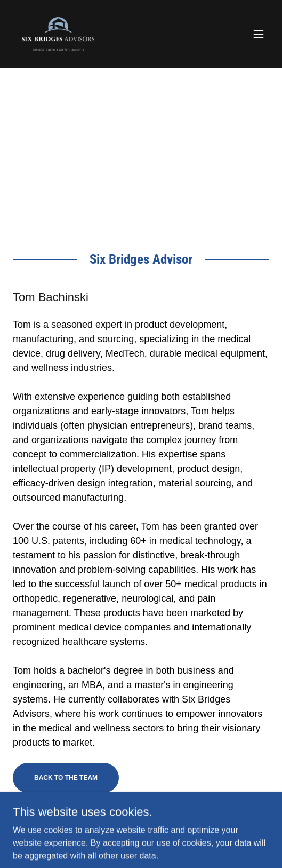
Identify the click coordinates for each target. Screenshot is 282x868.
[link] (58, 34)
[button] (259, 34)
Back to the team (66, 778)
